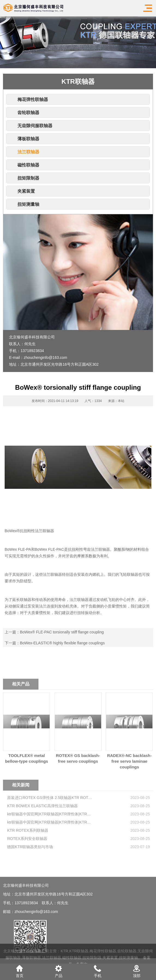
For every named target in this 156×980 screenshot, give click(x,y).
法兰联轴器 (28, 152)
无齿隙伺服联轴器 (35, 126)
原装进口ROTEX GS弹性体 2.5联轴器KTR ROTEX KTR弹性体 (50, 821)
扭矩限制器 (28, 178)
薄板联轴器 (28, 139)
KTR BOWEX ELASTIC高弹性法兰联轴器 (42, 830)
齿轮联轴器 (28, 113)
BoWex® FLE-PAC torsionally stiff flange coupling (62, 632)
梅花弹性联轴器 (33, 99)
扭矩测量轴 (28, 204)
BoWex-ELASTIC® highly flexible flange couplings (62, 643)
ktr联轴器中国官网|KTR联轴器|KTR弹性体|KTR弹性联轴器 (50, 846)
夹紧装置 (26, 191)
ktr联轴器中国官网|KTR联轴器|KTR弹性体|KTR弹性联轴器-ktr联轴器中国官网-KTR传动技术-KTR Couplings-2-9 (50, 838)
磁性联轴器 (28, 165)
